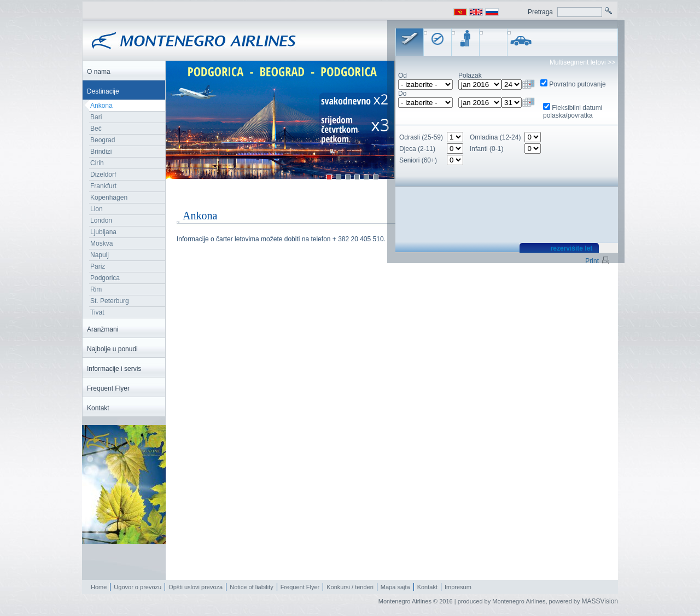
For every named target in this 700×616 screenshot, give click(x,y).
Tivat (97, 312)
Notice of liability (251, 587)
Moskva (101, 243)
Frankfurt (103, 186)
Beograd (103, 140)
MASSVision (600, 601)
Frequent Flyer (300, 587)
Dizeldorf (103, 175)
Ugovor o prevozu (138, 587)
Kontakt (427, 587)
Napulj (100, 255)
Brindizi (101, 152)
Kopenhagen (109, 197)
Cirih (97, 163)
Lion (97, 209)
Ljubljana (103, 232)
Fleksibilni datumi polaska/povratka (573, 112)
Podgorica (105, 278)
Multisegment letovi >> (582, 62)
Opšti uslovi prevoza (196, 587)
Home (99, 587)
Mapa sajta (395, 587)
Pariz (98, 266)
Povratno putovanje (577, 84)
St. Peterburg (110, 301)
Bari (96, 117)
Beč (96, 129)
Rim (96, 289)
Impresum (458, 587)
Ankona (101, 106)
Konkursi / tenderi (350, 587)
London (101, 220)
